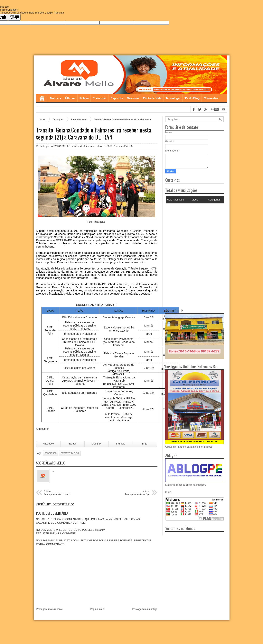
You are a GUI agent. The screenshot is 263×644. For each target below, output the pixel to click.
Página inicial (98, 609)
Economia (99, 98)
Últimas (70, 98)
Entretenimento (70, 454)
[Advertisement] (190, 230)
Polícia (84, 98)
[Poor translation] (14, 17)
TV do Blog (192, 98)
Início (168, 492)
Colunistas (211, 98)
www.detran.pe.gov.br (108, 263)
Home (42, 99)
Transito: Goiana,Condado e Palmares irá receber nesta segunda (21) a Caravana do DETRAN (94, 134)
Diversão (133, 98)
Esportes (117, 98)
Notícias (55, 98)
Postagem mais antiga (145, 609)
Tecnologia (173, 98)
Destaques (51, 454)
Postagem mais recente (49, 609)
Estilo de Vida (152, 98)
